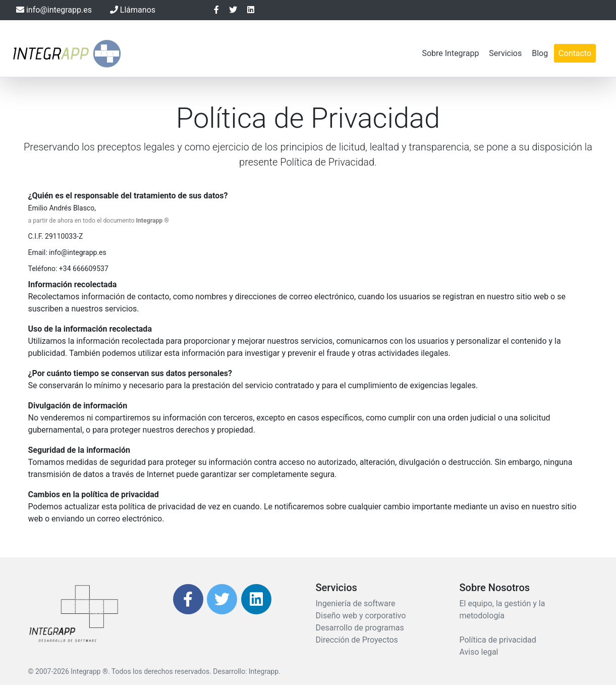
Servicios (505, 53)
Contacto (575, 53)
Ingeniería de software (356, 603)
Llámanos (133, 10)
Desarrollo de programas (360, 628)
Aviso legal (479, 652)
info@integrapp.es (54, 10)
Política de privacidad (498, 640)
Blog (540, 53)
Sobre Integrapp (450, 53)
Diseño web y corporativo (361, 616)
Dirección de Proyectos (357, 640)
